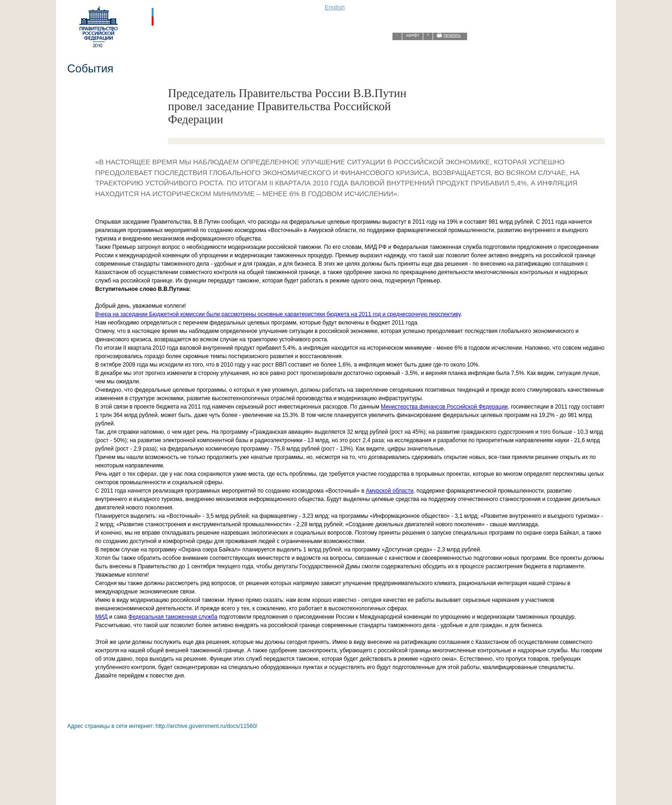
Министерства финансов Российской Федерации (444, 407)
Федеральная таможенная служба (173, 617)
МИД (101, 617)
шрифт (413, 35)
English (335, 7)
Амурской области (390, 491)
